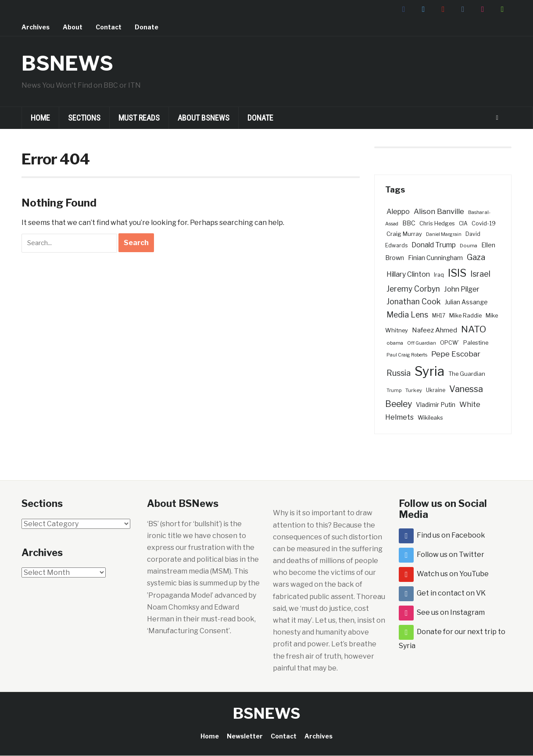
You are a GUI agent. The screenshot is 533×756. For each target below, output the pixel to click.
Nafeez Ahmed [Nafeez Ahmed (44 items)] (435, 330)
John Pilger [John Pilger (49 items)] (462, 289)
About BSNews (204, 118)
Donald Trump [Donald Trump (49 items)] (434, 245)
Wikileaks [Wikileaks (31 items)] (430, 418)
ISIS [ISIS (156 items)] (457, 273)
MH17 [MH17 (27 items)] (439, 316)
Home (40, 118)
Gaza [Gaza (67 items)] (476, 257)
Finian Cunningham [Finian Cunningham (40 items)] (435, 258)
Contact (109, 27)
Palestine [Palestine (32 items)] (476, 342)
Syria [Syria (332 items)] (429, 371)
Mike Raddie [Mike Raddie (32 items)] (465, 315)
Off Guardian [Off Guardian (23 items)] (422, 343)
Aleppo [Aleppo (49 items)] (398, 212)
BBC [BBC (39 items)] (409, 223)
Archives (36, 27)
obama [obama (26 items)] (395, 343)
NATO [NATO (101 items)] (474, 329)
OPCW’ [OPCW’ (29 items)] (450, 343)
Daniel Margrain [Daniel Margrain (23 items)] (444, 234)
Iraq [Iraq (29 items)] (439, 275)
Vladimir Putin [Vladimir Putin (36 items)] (436, 405)
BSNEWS (69, 63)
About (73, 27)
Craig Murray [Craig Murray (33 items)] (404, 234)
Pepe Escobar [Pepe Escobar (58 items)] (456, 354)
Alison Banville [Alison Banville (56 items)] (439, 211)
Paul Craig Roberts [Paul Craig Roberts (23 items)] (407, 355)
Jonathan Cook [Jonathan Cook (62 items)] (414, 301)
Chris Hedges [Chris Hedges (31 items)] (437, 223)
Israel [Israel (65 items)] (480, 274)
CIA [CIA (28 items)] (463, 223)
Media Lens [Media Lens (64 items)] (407, 315)
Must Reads (139, 118)
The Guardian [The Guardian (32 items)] (467, 374)
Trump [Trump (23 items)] (394, 390)
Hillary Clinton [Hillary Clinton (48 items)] (408, 274)
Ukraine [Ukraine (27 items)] (436, 390)
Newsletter (245, 736)
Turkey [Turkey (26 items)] (414, 390)
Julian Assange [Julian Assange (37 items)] (466, 302)
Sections (84, 118)
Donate (147, 27)
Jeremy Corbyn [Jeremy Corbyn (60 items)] (413, 289)
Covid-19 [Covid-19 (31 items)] (484, 223)
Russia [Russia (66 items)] (399, 373)
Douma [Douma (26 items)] (469, 246)
